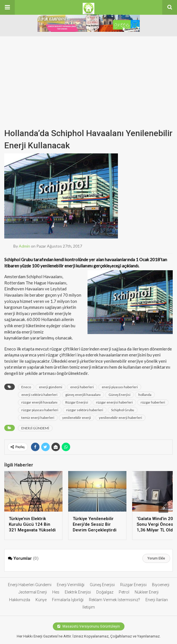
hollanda (145, 395)
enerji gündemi (51, 387)
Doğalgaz (105, 592)
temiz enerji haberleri (38, 418)
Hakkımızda (20, 600)
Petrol (124, 592)
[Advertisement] (88, 76)
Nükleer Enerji (147, 592)
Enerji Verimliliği (71, 585)
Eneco (26, 387)
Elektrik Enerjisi (78, 592)
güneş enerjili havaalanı (83, 395)
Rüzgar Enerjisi (77, 402)
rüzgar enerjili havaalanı (39, 402)
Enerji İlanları (157, 600)
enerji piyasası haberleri (120, 387)
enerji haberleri (82, 387)
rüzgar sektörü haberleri (85, 410)
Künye (41, 600)
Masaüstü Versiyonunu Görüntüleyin (89, 626)
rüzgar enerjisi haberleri (114, 402)
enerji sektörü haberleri (39, 395)
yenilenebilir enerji (77, 418)
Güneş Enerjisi (120, 395)
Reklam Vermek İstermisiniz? (114, 600)
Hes (56, 592)
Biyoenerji (161, 585)
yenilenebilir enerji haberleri (120, 418)
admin (24, 246)
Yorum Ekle (156, 558)
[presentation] (163, 508)
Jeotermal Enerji (33, 592)
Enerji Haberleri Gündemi (30, 585)
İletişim (89, 607)
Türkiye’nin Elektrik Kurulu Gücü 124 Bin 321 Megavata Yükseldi (32, 524)
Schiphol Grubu (123, 410)
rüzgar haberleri (153, 402)
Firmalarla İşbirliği (68, 600)
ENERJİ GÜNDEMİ (35, 428)
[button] (7, 7)
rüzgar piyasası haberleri (40, 410)
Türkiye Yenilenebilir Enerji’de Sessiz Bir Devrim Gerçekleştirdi (95, 524)
